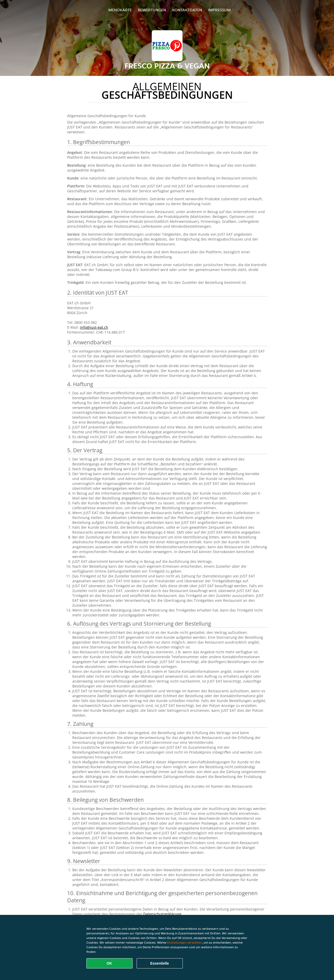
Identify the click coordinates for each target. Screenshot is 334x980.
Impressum (219, 10)
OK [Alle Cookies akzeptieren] (109, 963)
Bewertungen (152, 10)
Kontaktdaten (187, 10)
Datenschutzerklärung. (163, 914)
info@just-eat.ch (94, 327)
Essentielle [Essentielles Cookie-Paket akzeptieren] (160, 963)
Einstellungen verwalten (185, 942)
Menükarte (120, 10)
